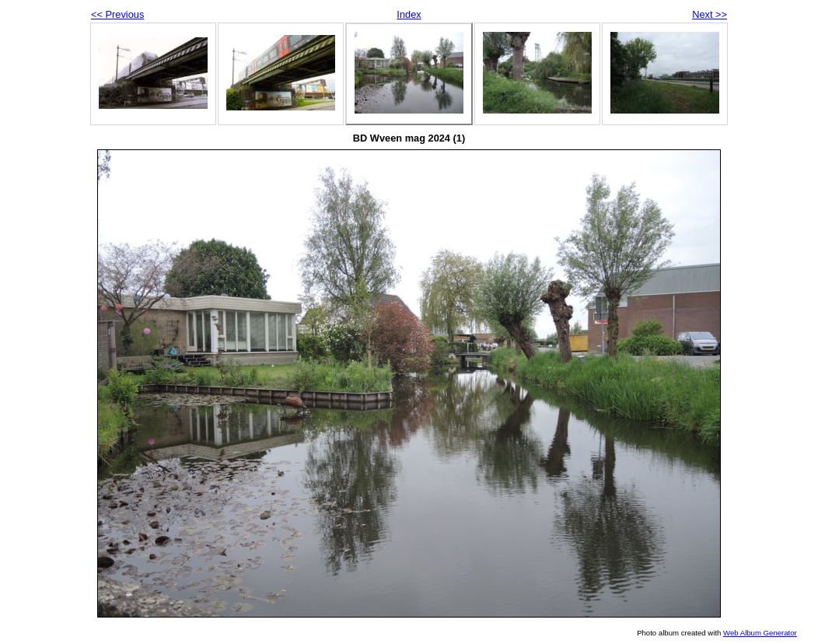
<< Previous (117, 14)
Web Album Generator (760, 633)
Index (409, 14)
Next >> (710, 14)
